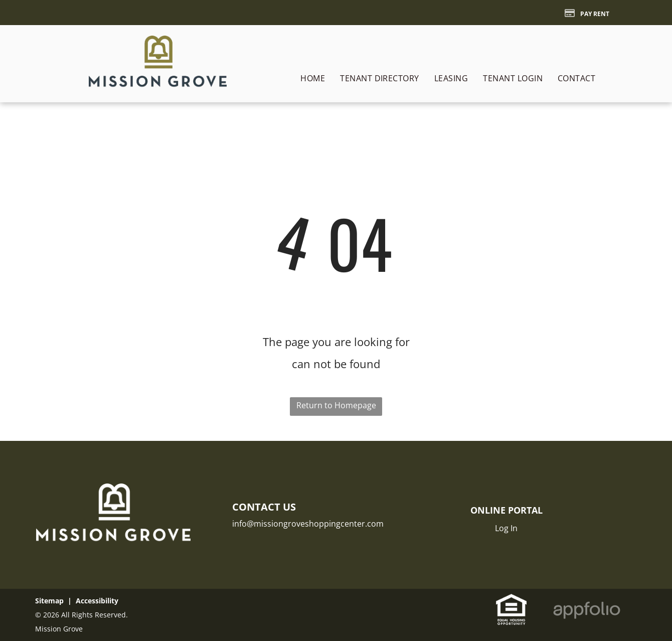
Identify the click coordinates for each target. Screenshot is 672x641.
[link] (511, 602)
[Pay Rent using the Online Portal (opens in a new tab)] (587, 13)
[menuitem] (313, 78)
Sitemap (49, 601)
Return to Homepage (336, 405)
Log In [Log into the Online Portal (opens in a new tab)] (506, 528)
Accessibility (97, 601)
